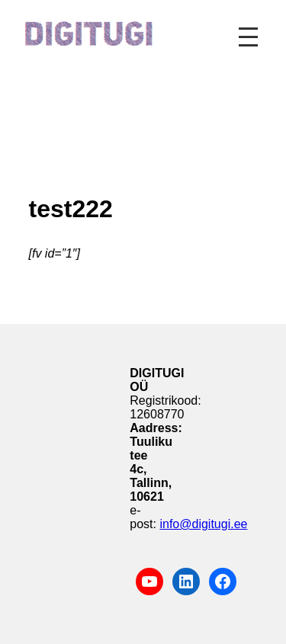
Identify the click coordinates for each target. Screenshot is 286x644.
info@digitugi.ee (203, 524)
